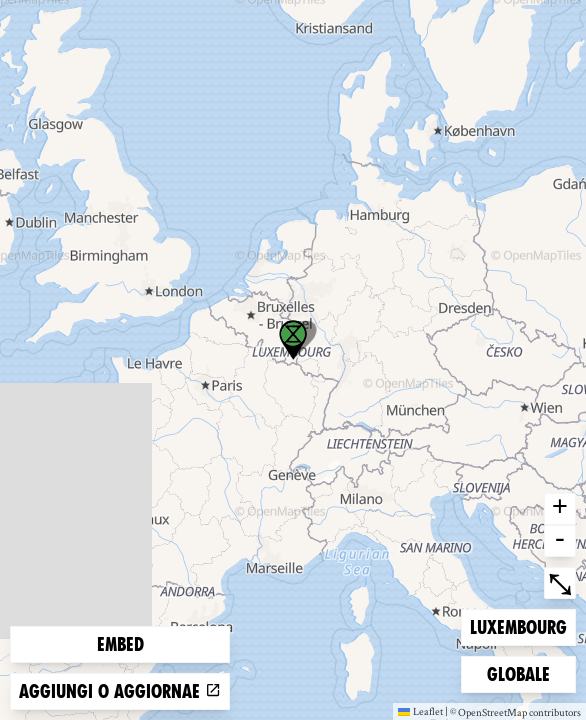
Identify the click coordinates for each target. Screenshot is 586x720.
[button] (293, 340)
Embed (120, 644)
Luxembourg (518, 625)
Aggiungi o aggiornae (120, 691)
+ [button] (560, 509)
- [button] (560, 541)
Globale (519, 672)
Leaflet (420, 711)
